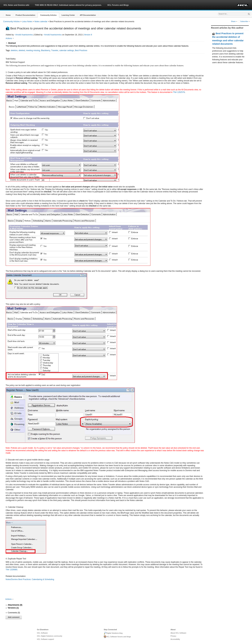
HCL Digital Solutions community (50, 636)
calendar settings (67, 50)
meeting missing (33, 50)
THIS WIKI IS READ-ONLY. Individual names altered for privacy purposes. (68, 5)
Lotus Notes (27, 22)
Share (234, 21)
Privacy (173, 636)
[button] (8, 15)
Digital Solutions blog (113, 633)
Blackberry (46, 50)
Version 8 (88, 35)
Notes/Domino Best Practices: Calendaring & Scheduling (30, 579)
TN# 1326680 (11, 570)
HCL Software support (45, 639)
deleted (22, 50)
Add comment (14, 617)
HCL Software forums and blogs (117, 637)
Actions (10, 38)
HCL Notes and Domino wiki (16, 5)
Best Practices (81, 50)
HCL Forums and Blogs (118, 5)
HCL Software (42, 633)
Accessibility (175, 639)
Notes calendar (41, 22)
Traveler (55, 50)
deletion (14, 50)
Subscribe (245, 21)
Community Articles (11, 22)
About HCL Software (178, 633)
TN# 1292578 (179, 92)
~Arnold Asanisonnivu (24, 35)
